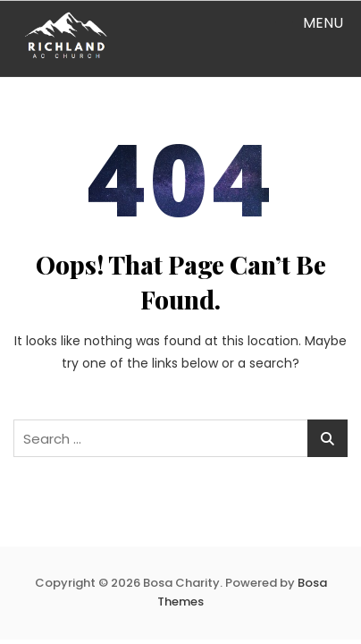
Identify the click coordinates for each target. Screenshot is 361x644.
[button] (309, 23)
